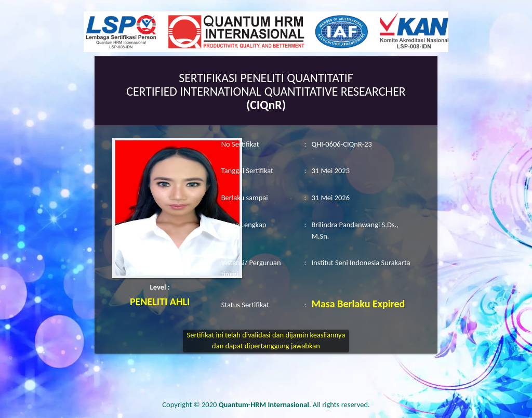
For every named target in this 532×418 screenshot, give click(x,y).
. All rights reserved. (294, 404)
